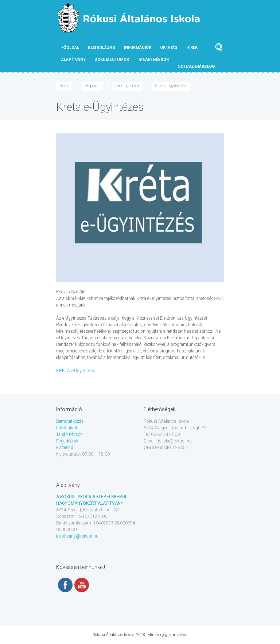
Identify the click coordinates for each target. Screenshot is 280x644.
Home (64, 86)
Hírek (192, 48)
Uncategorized (127, 86)
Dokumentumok (112, 60)
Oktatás (169, 48)
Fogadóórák (67, 441)
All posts (92, 86)
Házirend (65, 448)
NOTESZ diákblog (196, 67)
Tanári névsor (69, 434)
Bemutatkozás (70, 421)
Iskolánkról (67, 428)
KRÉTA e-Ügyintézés (76, 371)
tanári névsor (153, 60)
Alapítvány (73, 60)
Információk (138, 48)
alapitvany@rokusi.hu (77, 536)
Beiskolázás (102, 48)
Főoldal (70, 48)
